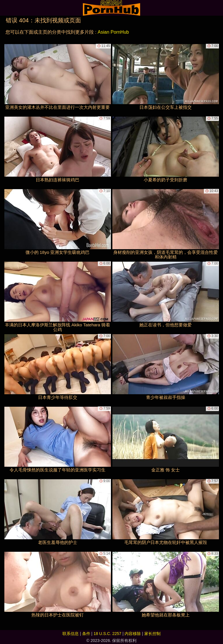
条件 (86, 634)
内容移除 (133, 634)
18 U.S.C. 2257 (107, 634)
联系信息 (71, 634)
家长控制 (152, 634)
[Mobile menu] (5, 8)
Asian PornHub (113, 32)
